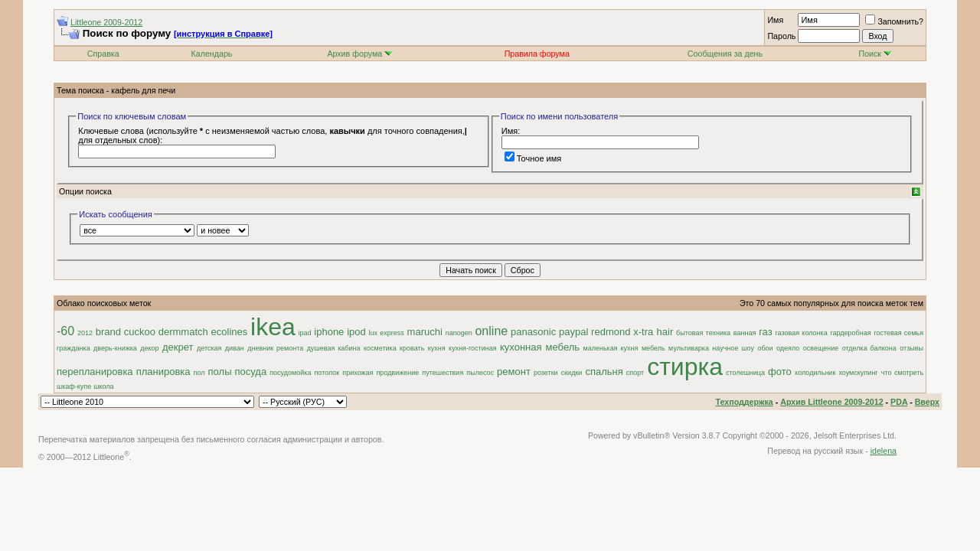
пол (199, 373)
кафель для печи (143, 90)
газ (766, 332)
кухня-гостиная (472, 348)
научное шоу (733, 348)
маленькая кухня (611, 348)
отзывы (911, 348)
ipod (356, 332)
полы (220, 372)
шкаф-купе (74, 386)
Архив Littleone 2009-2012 (831, 402)
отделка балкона (869, 348)
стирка (685, 367)
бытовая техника (703, 333)
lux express (387, 333)
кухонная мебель (540, 347)
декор (149, 348)
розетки (546, 373)
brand (108, 332)
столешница (745, 373)
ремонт (514, 372)
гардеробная (850, 333)
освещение (821, 348)
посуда (251, 372)
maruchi (425, 332)
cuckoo (140, 332)
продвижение (398, 373)
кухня (437, 348)
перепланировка (95, 372)
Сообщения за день (725, 54)
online (491, 331)
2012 (85, 333)
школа (103, 386)
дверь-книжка (115, 348)
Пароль (781, 36)
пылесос (480, 373)
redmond (611, 332)
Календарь (212, 54)
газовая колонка (801, 333)
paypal (573, 332)
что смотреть (902, 373)
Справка (103, 54)
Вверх (927, 402)
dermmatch (183, 332)
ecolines (230, 332)
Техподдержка (745, 402)
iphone (329, 332)
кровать (412, 348)
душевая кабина (334, 348)
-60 (65, 331)
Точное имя (533, 158)
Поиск (875, 54)
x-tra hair (653, 332)
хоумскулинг (858, 373)
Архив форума (354, 54)
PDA (899, 402)
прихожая (358, 373)
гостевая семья (898, 333)
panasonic (533, 332)
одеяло (788, 348)
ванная (745, 333)
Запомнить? (894, 21)
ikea (273, 327)
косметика (380, 348)
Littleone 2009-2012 (106, 22)
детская (209, 348)
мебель (653, 348)
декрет (178, 347)
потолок (327, 373)
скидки (572, 373)
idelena (884, 451)
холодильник (815, 373)
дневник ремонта (275, 348)
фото (780, 372)
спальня (604, 372)
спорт (635, 373)
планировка (163, 372)
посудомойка (290, 373)
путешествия (443, 373)
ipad (305, 333)
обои (765, 348)
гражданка (73, 348)
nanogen (459, 333)
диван (235, 348)
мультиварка (689, 348)
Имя (775, 20)
